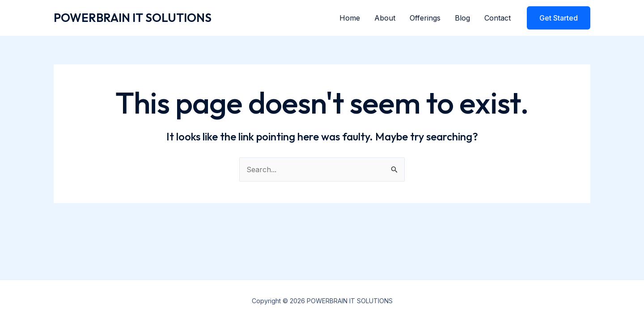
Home (350, 18)
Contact (498, 18)
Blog (462, 18)
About (385, 18)
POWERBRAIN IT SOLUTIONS (133, 18)
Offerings (425, 18)
